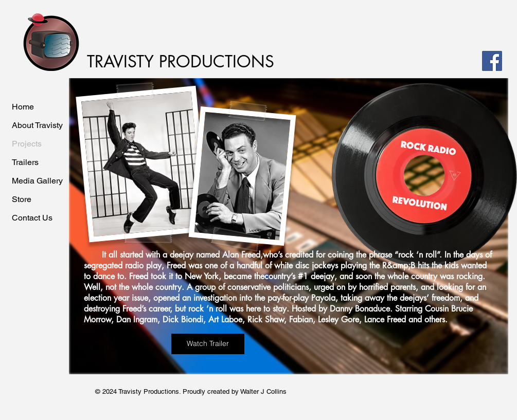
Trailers (25, 162)
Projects (27, 144)
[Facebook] (492, 61)
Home (23, 107)
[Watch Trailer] (208, 344)
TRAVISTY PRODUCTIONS (181, 61)
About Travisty (37, 125)
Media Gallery (37, 181)
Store (22, 199)
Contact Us (32, 218)
